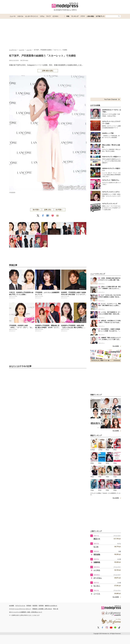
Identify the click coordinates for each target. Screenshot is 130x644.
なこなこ (97, 586)
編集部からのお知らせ (51, 606)
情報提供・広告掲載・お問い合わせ (42, 609)
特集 (68, 16)
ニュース (13, 16)
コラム (42, 16)
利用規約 (29, 606)
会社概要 (12, 606)
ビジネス (55, 16)
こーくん (97, 594)
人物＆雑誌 (90, 16)
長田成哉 (97, 554)
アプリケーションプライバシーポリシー (20, 609)
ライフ (48, 16)
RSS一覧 (56, 609)
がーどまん (98, 578)
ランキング (75, 16)
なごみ (96, 547)
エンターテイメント (32, 16)
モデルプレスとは (20, 606)
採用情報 (41, 606)
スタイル (20, 16)
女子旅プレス (100, 16)
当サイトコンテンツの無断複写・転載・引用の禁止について (26, 612)
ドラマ (83, 16)
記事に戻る (48, 210)
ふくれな (97, 570)
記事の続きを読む (48, 71)
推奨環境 (35, 606)
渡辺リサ (97, 539)
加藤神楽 (97, 562)
